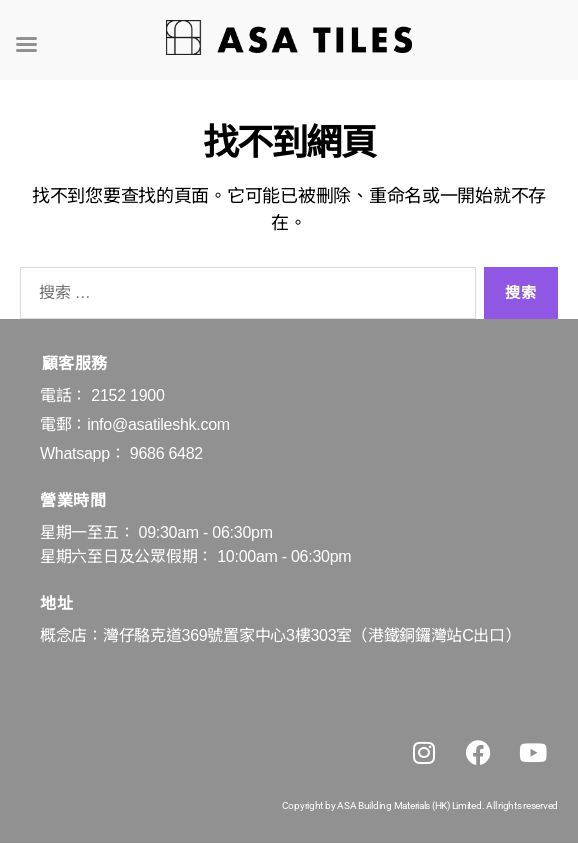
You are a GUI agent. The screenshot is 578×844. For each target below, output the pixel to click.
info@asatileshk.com (158, 424)
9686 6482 (166, 453)
